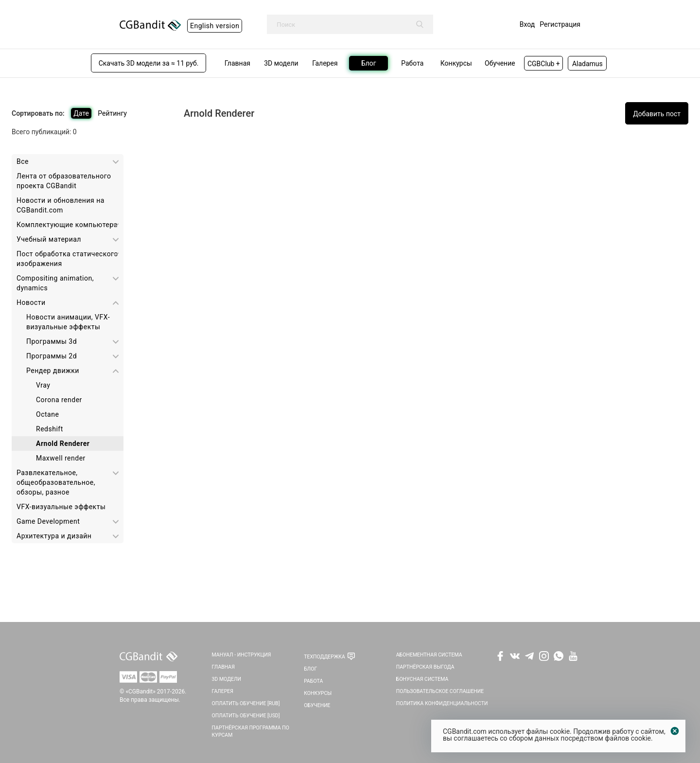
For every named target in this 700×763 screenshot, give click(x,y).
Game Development (48, 521)
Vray (43, 385)
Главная (223, 667)
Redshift (50, 429)
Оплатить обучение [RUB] (246, 703)
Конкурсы (318, 693)
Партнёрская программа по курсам (251, 731)
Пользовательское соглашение (440, 691)
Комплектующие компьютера (67, 225)
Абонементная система (429, 655)
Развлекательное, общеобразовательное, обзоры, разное (56, 482)
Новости (31, 302)
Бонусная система (422, 679)
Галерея (223, 691)
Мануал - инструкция (242, 655)
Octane (47, 414)
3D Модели (227, 679)
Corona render (59, 400)
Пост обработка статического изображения (67, 259)
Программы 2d (52, 356)
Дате (81, 113)
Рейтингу (112, 113)
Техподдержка (324, 657)
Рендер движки (53, 371)
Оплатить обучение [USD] (246, 716)
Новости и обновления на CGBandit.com (61, 205)
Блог (310, 669)
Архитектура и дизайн (54, 536)
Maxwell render (61, 458)
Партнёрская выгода (425, 667)
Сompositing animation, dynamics (55, 283)
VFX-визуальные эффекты (61, 507)
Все (23, 161)
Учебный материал (49, 239)
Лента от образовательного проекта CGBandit (64, 181)
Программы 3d (52, 341)
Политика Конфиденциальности (442, 703)
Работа (313, 681)
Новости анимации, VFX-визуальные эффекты (68, 322)
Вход (527, 24)
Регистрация (560, 24)
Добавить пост (657, 114)
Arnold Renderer (63, 444)
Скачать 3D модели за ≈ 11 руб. (149, 63)
